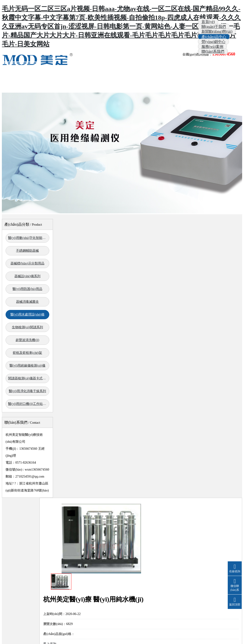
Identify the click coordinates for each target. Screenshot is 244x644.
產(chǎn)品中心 (214, 37)
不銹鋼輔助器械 (27, 251)
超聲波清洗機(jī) (27, 340)
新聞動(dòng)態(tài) (217, 31)
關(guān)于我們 (214, 27)
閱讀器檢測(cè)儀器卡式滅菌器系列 (29, 378)
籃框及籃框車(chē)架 (28, 353)
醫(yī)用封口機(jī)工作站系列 (29, 404)
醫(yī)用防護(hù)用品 (27, 289)
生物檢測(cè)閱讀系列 (27, 327)
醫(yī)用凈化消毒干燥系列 (27, 391)
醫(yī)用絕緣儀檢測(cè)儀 (27, 366)
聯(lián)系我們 (213, 51)
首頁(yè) (208, 22)
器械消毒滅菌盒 (27, 302)
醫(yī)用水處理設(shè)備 (27, 314)
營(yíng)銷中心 (213, 42)
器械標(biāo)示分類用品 (27, 263)
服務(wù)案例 (212, 47)
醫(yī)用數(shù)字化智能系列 (28, 238)
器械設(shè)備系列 (27, 276)
